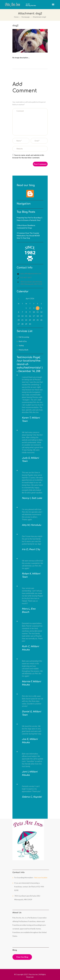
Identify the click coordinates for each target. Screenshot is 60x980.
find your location (41, 878)
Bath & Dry (23, 341)
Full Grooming (24, 337)
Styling (21, 345)
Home (16, 17)
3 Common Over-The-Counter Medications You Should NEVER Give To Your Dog (28, 236)
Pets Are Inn (33, 974)
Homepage (26, 17)
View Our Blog (22, 957)
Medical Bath (24, 350)
